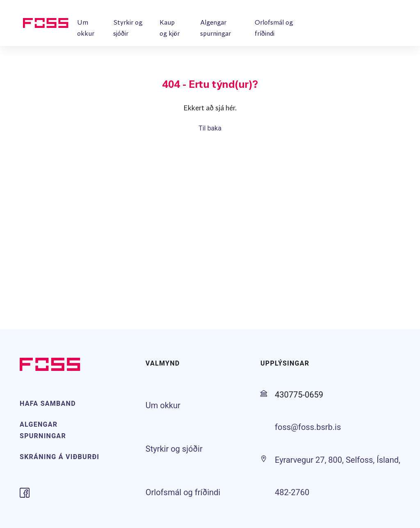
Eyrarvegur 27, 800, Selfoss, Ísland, (338, 460)
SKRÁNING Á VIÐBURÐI (59, 457)
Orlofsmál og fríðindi (183, 492)
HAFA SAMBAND (48, 403)
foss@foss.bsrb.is (308, 427)
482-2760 (292, 492)
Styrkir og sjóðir (174, 449)
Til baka (210, 128)
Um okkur (163, 405)
